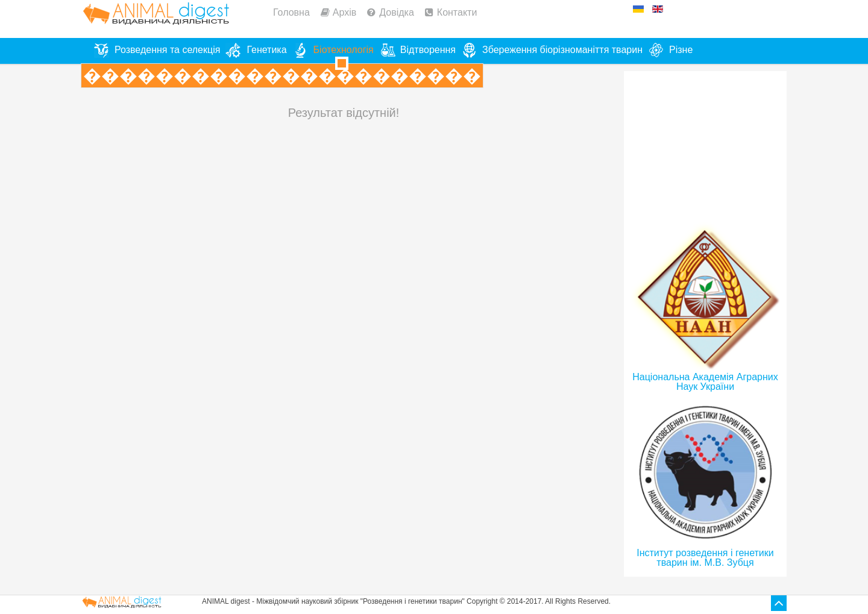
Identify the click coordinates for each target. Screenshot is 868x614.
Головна (291, 12)
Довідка (397, 12)
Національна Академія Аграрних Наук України (705, 382)
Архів (344, 12)
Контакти (457, 12)
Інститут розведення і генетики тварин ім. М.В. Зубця (705, 558)
